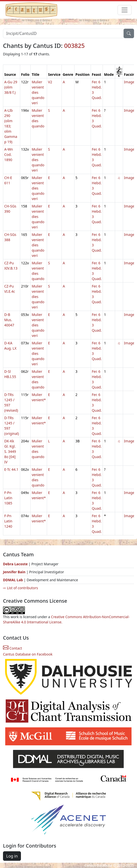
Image (129, 82)
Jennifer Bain (15, 572)
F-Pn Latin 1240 (8, 521)
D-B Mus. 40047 (9, 320)
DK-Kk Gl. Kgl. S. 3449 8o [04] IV (10, 451)
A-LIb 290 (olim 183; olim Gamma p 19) (11, 126)
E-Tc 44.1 (11, 469)
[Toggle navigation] (125, 10)
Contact (12, 648)
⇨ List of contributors (20, 588)
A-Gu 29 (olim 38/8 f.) (11, 87)
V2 (50, 82)
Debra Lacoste (15, 564)
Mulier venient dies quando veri (38, 92)
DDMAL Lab (13, 580)
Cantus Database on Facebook (28, 654)
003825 (74, 46)
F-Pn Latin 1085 (8, 498)
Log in (12, 856)
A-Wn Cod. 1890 (9, 154)
